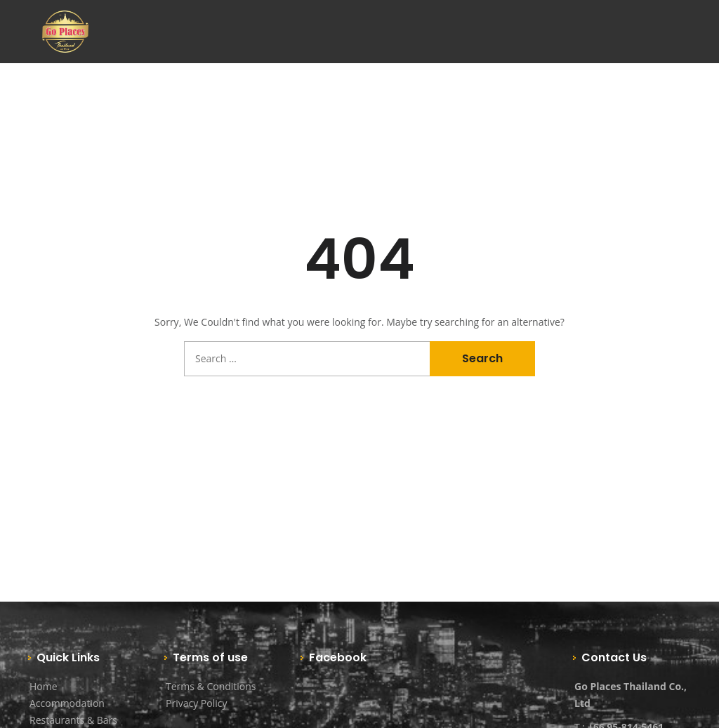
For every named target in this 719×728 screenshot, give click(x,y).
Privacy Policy (196, 703)
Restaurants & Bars (73, 720)
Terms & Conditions (211, 686)
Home (44, 686)
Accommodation (67, 703)
